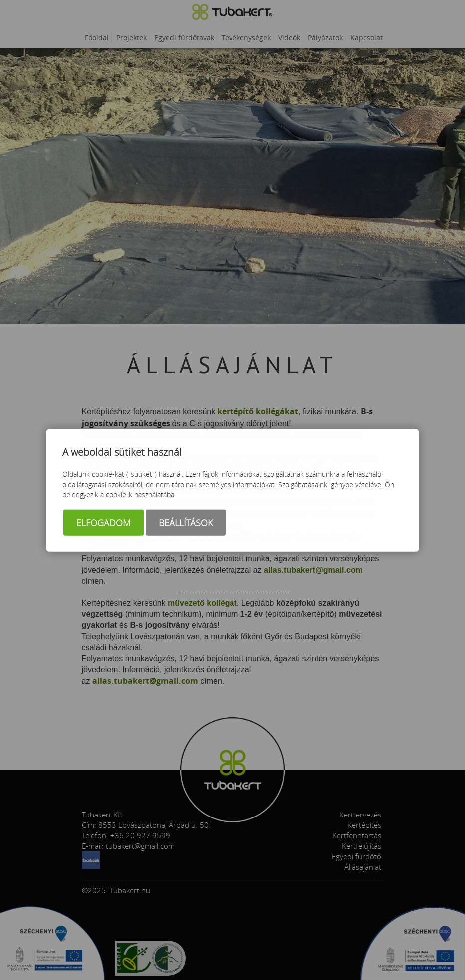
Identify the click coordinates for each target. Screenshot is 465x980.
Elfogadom (104, 523)
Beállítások (186, 523)
